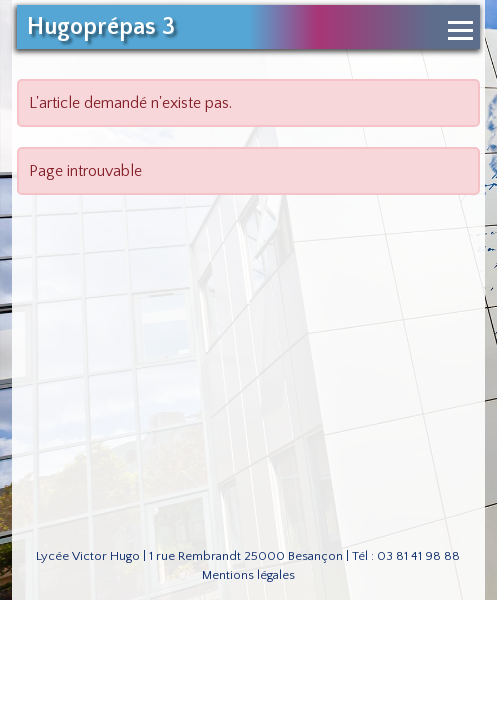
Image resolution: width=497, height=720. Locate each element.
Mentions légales (248, 575)
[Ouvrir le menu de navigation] (460, 30)
